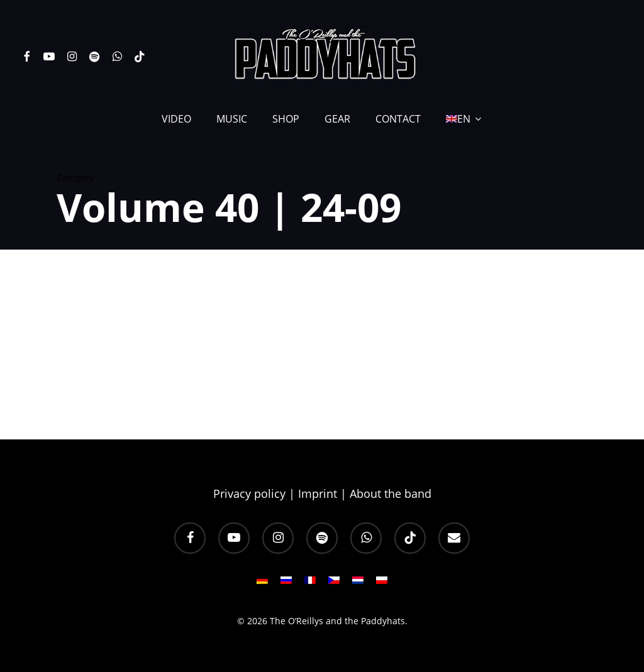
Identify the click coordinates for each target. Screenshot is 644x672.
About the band (391, 493)
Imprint (318, 493)
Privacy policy (249, 493)
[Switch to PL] (382, 584)
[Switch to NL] (358, 584)
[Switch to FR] (310, 584)
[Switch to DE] (262, 584)
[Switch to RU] (286, 584)
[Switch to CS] (334, 584)
